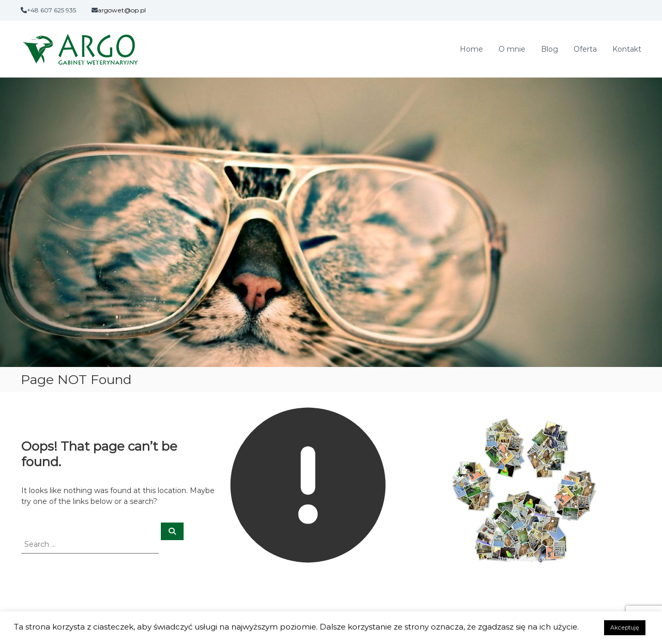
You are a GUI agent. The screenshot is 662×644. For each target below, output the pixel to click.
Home (471, 49)
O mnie (512, 49)
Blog (550, 49)
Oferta (585, 49)
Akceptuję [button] (625, 627)
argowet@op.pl (122, 10)
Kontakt (627, 49)
